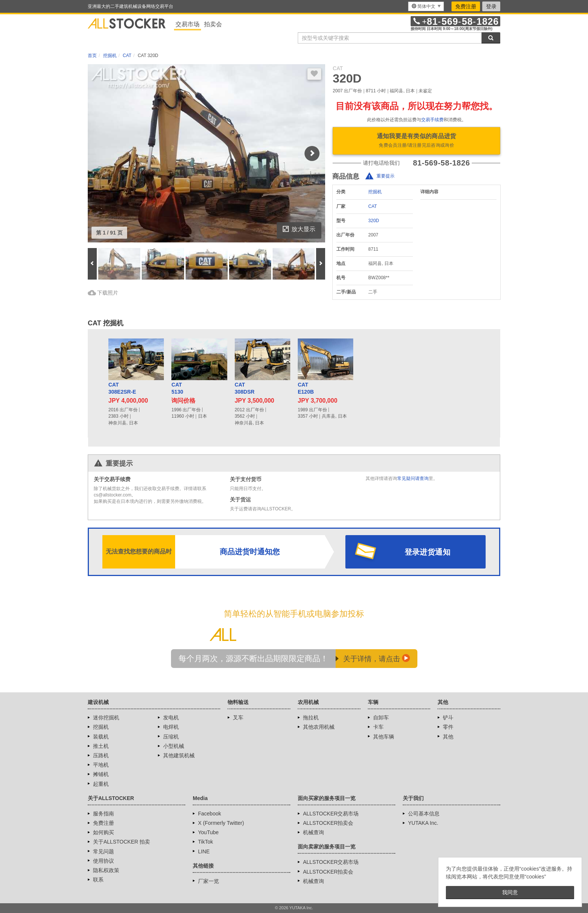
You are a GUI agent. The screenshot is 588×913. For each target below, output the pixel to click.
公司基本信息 (424, 814)
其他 (448, 737)
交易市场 (187, 24)
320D (374, 221)
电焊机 (171, 727)
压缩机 (171, 737)
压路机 (101, 755)
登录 (491, 6)
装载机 (101, 737)
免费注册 (466, 6)
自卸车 (381, 717)
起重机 (101, 784)
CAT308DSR (245, 388)
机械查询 (313, 832)
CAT (373, 206)
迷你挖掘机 (106, 717)
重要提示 (385, 176)
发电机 (171, 717)
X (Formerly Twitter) (221, 823)
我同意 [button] (510, 892)
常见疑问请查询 (413, 478)
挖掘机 (375, 192)
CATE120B (306, 388)
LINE (204, 851)
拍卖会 (213, 24)
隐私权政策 (106, 870)
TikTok (205, 842)
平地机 (101, 765)
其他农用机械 (319, 727)
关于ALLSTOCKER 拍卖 (121, 842)
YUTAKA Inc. (423, 823)
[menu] (426, 6)
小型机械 (174, 746)
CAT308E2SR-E (122, 388)
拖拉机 (311, 717)
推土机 (101, 746)
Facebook (209, 814)
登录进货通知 (427, 552)
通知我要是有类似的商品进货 (416, 141)
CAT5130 (177, 388)
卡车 (378, 727)
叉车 (238, 717)
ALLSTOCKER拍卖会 (328, 823)
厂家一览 (208, 881)
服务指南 (103, 814)
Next (312, 153)
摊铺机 (101, 774)
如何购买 (103, 832)
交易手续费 (432, 120)
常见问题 (103, 851)
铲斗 (448, 717)
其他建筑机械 (179, 755)
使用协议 (103, 861)
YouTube (208, 832)
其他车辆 (384, 737)
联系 (98, 880)
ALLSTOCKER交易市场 (331, 814)
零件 (448, 727)
